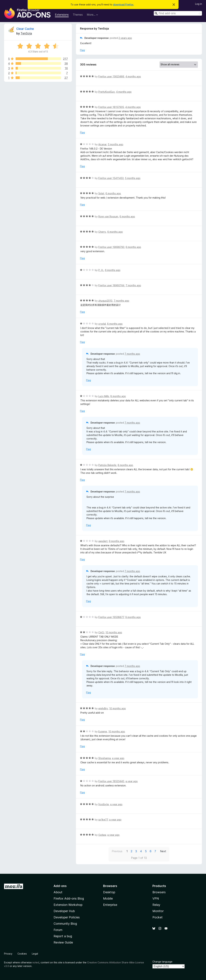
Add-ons (60, 886)
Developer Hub (64, 911)
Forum (58, 930)
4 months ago (133, 76)
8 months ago (115, 324)
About (58, 892)
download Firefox (123, 4)
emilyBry (103, 708)
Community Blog (65, 924)
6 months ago (113, 193)
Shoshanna (105, 758)
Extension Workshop (68, 905)
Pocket (158, 917)
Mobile (108, 898)
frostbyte (104, 804)
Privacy (8, 954)
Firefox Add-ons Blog (69, 898)
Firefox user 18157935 (111, 107)
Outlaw (102, 835)
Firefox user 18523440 (111, 781)
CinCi (101, 632)
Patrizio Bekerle (107, 465)
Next (163, 851)
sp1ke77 (103, 820)
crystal (102, 324)
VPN (156, 898)
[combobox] (178, 13)
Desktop (109, 892)
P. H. (101, 270)
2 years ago (125, 38)
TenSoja (26, 33)
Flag (82, 50)
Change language (162, 962)
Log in (199, 4)
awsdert (103, 541)
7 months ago (133, 285)
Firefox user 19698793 (111, 247)
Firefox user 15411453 (111, 178)
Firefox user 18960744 (111, 285)
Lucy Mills (104, 396)
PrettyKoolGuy (107, 92)
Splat (101, 193)
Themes (78, 15)
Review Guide (63, 942)
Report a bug (63, 936)
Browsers (159, 892)
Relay (156, 905)
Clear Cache (25, 29)
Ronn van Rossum (108, 216)
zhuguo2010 (105, 301)
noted (36, 962)
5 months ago (116, 144)
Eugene (103, 731)
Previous (117, 851)
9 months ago (117, 541)
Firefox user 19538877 (111, 617)
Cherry (102, 232)
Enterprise (110, 905)
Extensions (62, 15)
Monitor (158, 911)
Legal (35, 954)
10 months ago (114, 632)
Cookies (22, 954)
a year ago (118, 758)
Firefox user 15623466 (111, 76)
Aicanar (102, 144)
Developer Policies (67, 917)
